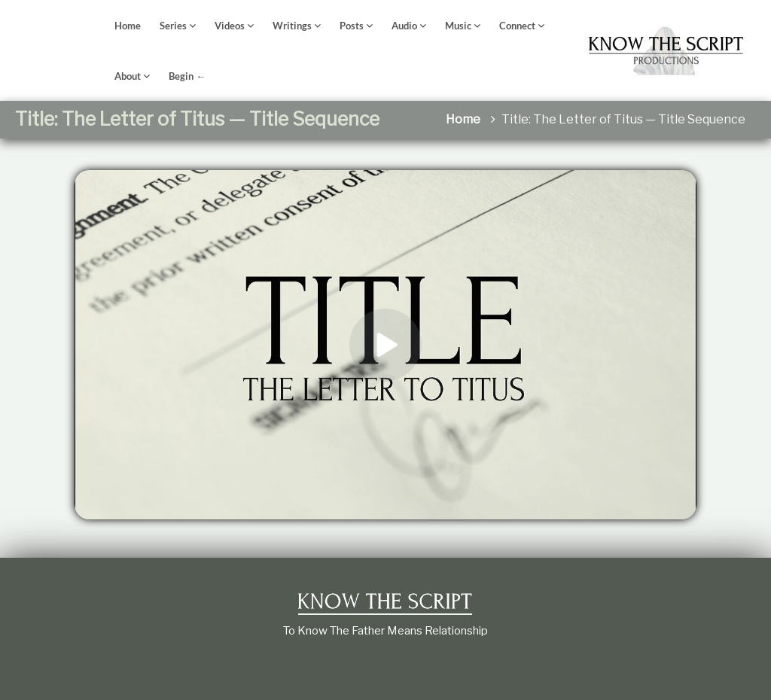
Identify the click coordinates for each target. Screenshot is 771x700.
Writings (292, 26)
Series (173, 26)
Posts (352, 26)
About (128, 76)
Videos (230, 26)
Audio (404, 26)
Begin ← (187, 76)
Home (128, 26)
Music (458, 26)
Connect (517, 26)
